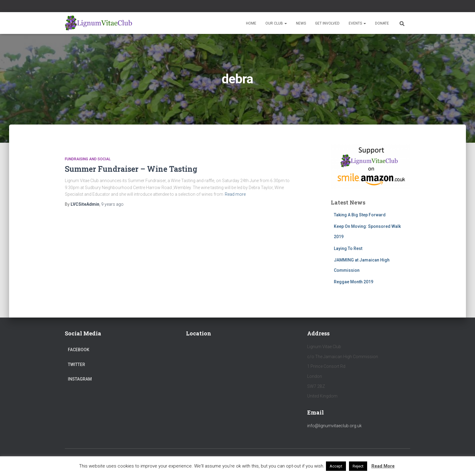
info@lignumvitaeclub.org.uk (334, 426)
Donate (382, 23)
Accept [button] (336, 466)
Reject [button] (358, 466)
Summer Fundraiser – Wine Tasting (131, 169)
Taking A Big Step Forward (360, 215)
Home (251, 23)
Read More (383, 466)
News (301, 23)
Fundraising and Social (88, 159)
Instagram (80, 379)
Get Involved (327, 23)
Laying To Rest (348, 248)
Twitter (76, 364)
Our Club (276, 23)
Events (357, 23)
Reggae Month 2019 (354, 282)
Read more (235, 194)
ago (112, 204)
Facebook (79, 350)
